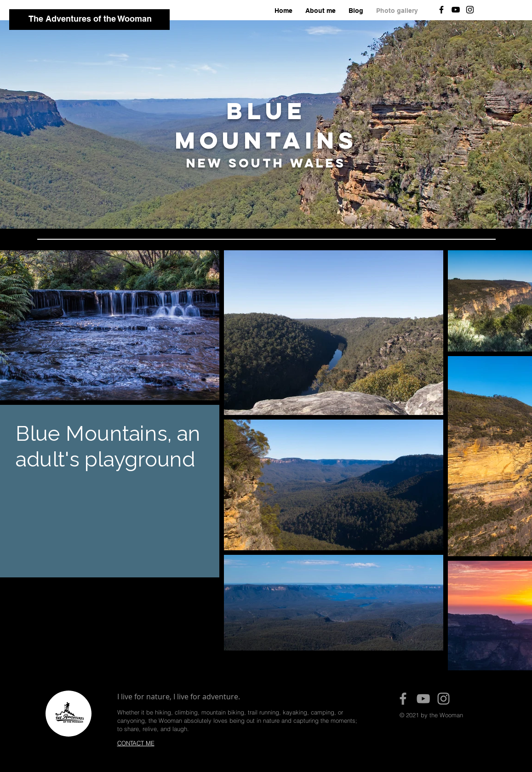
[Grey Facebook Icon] (403, 699)
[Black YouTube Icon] (456, 10)
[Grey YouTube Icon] (423, 699)
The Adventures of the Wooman (90, 19)
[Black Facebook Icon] (441, 10)
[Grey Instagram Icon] (443, 699)
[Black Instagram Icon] (470, 10)
